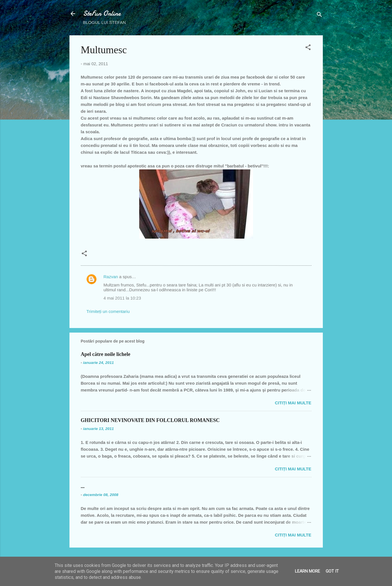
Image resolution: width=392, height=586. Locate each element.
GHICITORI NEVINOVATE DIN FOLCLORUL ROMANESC (150, 420)
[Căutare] (319, 16)
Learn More (307, 571)
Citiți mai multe (293, 403)
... (83, 486)
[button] (308, 48)
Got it (332, 571)
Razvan (111, 277)
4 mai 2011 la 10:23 (122, 298)
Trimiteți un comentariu (108, 311)
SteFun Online (102, 14)
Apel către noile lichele (106, 354)
